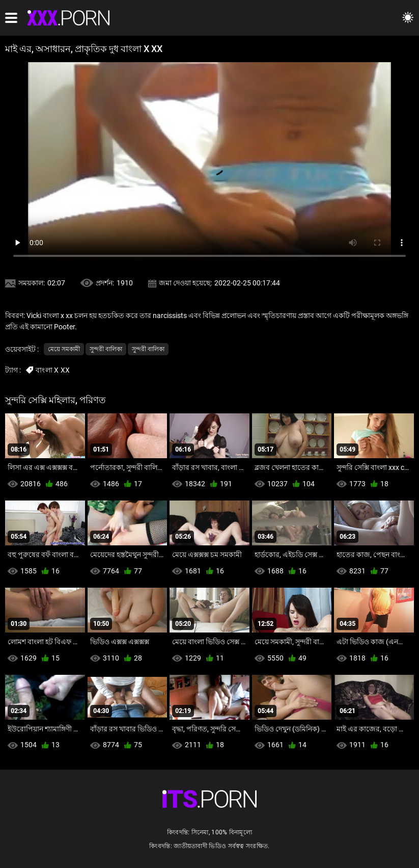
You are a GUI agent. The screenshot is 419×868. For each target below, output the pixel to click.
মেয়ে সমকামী (64, 349)
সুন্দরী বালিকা (106, 349)
